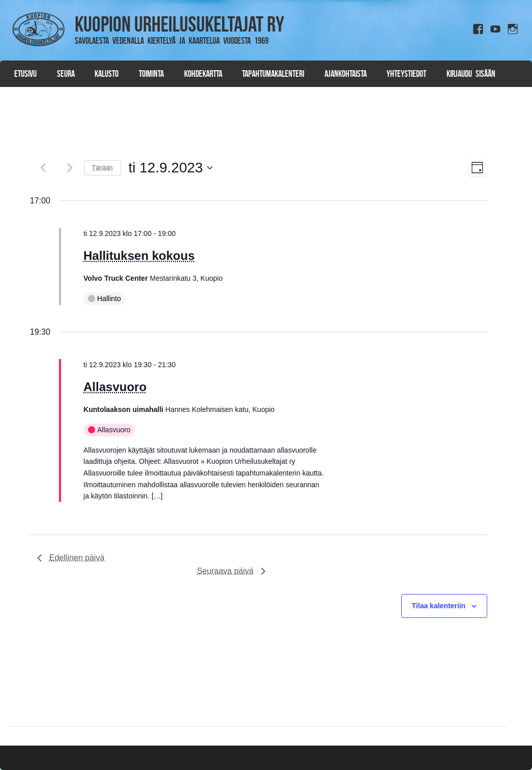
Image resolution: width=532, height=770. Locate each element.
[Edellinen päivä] (43, 168)
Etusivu (25, 74)
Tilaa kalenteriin (439, 606)
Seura (66, 74)
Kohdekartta (203, 74)
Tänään (102, 168)
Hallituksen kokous (139, 256)
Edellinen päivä (71, 558)
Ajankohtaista (346, 74)
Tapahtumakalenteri (273, 74)
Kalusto (107, 74)
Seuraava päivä (231, 571)
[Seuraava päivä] (70, 168)
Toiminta (151, 74)
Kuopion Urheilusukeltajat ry (180, 24)
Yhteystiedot (406, 74)
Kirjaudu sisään (471, 74)
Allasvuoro (115, 387)
